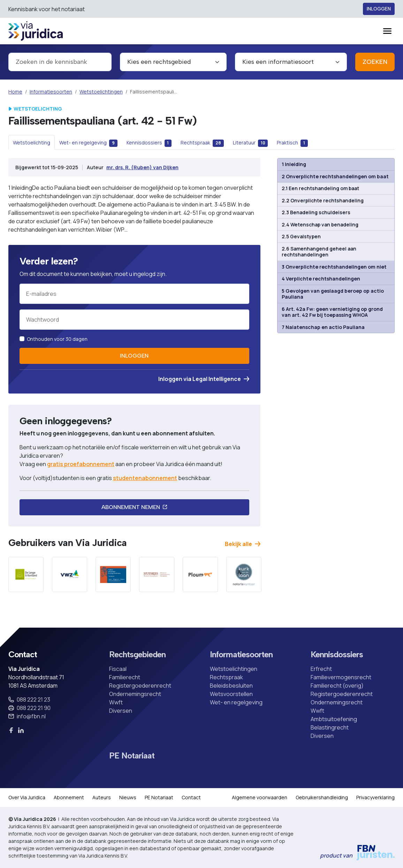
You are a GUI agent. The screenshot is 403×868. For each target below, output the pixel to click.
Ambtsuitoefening (334, 719)
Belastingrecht (330, 727)
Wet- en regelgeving (236, 702)
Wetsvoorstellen (231, 694)
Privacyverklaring (375, 797)
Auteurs (102, 797)
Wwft (116, 702)
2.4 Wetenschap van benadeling (320, 225)
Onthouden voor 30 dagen (57, 339)
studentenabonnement (145, 478)
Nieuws (128, 797)
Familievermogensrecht (341, 677)
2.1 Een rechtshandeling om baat (320, 188)
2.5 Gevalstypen (301, 236)
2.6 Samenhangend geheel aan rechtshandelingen (319, 252)
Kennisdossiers (337, 654)
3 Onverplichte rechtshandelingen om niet (334, 267)
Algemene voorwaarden (260, 797)
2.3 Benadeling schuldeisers (316, 212)
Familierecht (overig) (337, 686)
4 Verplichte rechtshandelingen (321, 279)
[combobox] (60, 62)
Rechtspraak (226, 677)
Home (15, 92)
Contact (191, 797)
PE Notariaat (132, 756)
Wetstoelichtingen (101, 92)
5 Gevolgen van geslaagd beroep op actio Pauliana (333, 294)
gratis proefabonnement (81, 464)
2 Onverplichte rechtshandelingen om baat (335, 176)
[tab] (32, 142)
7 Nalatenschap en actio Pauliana (323, 327)
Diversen (121, 711)
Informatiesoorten (51, 92)
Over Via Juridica (27, 797)
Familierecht (125, 677)
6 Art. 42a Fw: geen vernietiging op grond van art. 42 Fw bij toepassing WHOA (332, 312)
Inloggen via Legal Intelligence (204, 379)
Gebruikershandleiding (322, 797)
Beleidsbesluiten (231, 686)
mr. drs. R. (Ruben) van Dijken (142, 167)
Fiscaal (118, 669)
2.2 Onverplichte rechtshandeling (323, 200)
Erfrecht (321, 669)
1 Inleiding (294, 164)
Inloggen (379, 9)
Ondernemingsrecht (135, 694)
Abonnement (69, 797)
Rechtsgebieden (137, 654)
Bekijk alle (243, 544)
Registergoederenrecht (140, 686)
